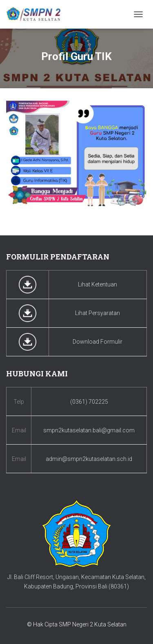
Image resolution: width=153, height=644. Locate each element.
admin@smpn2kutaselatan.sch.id (89, 459)
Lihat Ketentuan (98, 284)
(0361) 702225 (89, 402)
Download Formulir (98, 342)
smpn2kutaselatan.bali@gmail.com (89, 430)
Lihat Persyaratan (98, 313)
